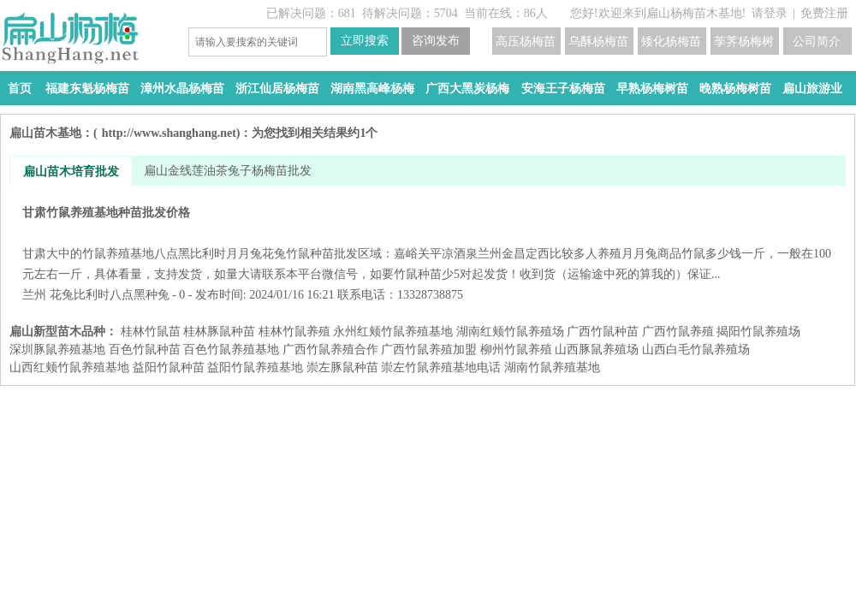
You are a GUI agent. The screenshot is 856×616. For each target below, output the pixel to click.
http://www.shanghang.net (169, 133)
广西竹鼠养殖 (678, 332)
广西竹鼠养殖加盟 (429, 349)
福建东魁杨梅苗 (87, 89)
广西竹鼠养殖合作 (330, 349)
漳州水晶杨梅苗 (182, 89)
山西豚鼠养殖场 (597, 349)
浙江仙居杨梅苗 (277, 89)
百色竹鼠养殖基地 (231, 349)
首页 (20, 89)
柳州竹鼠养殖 (516, 349)
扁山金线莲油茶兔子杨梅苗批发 (228, 171)
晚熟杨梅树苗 (735, 89)
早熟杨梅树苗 (652, 89)
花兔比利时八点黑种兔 (110, 295)
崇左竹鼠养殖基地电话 (441, 367)
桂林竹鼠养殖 (294, 332)
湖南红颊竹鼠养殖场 (510, 332)
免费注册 (824, 13)
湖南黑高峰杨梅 (372, 89)
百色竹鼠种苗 (145, 349)
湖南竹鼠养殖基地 (552, 367)
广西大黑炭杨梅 (467, 89)
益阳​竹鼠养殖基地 (255, 367)
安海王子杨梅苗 (563, 89)
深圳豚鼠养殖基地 (57, 349)
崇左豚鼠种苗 (342, 367)
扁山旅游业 (812, 89)
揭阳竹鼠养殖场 (758, 332)
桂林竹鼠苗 (151, 332)
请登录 (770, 13)
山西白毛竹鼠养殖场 (696, 349)
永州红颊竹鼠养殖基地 (393, 332)
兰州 (34, 295)
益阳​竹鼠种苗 (169, 367)
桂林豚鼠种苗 (219, 332)
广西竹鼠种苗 (603, 332)
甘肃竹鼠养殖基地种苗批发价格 (428, 243)
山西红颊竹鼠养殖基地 (69, 367)
